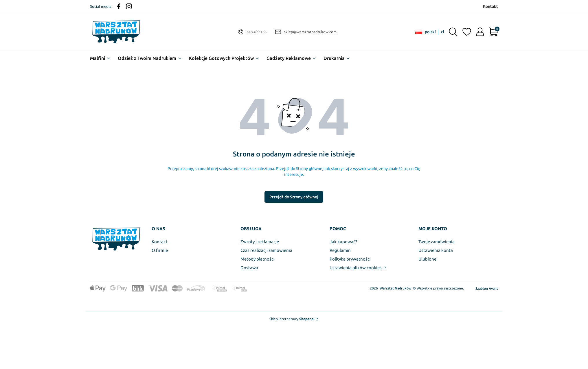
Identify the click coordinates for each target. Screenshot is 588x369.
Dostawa (249, 268)
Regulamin (340, 250)
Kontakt (160, 242)
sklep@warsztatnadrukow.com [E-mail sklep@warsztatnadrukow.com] (310, 32)
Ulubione (427, 259)
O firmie (160, 250)
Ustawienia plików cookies (356, 268)
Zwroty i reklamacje (260, 242)
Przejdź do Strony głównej (294, 197)
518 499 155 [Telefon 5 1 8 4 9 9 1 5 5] (257, 32)
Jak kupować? (343, 242)
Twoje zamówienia (437, 242)
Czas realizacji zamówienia (266, 250)
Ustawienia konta (436, 250)
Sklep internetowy (292, 319)
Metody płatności (258, 259)
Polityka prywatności (350, 259)
